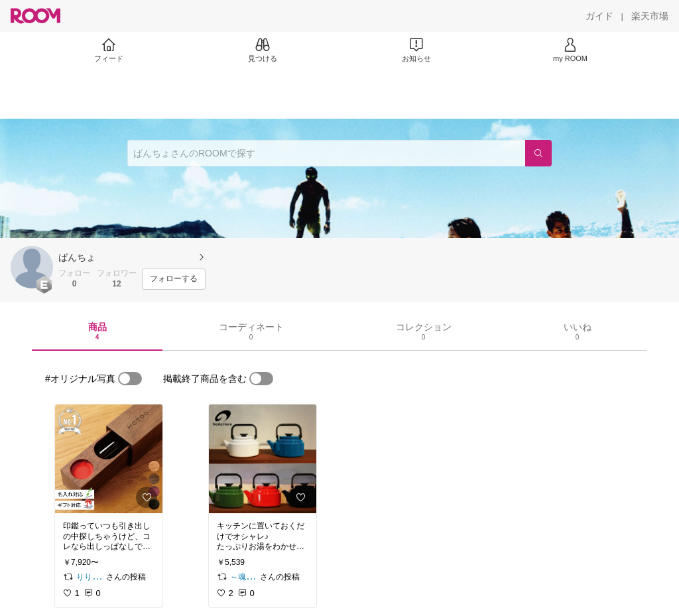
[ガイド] (599, 16)
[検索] (538, 153)
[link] (109, 459)
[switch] (130, 379)
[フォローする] (174, 279)
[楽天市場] (650, 16)
